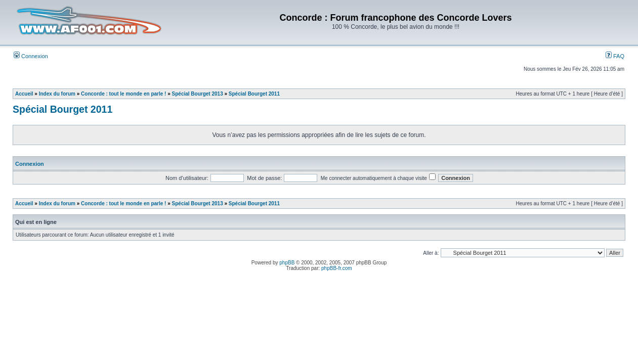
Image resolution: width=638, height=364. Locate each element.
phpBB (287, 263)
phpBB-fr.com (337, 268)
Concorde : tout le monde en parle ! (123, 94)
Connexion (31, 56)
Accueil (24, 94)
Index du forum (57, 94)
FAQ (615, 56)
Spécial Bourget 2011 (254, 94)
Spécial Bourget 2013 (198, 94)
